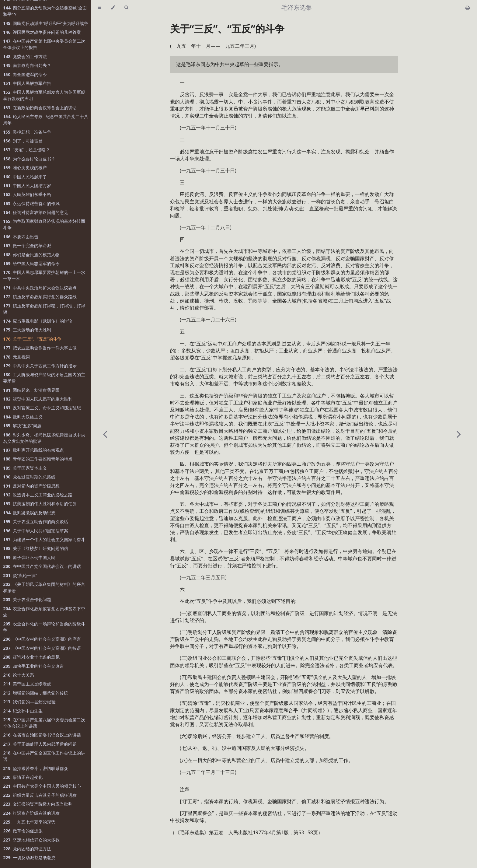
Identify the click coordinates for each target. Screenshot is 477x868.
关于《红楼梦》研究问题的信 (36, 548)
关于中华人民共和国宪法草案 (36, 531)
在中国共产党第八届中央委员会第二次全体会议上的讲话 (44, 723)
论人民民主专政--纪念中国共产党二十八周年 (46, 120)
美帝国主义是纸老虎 (27, 684)
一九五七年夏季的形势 (29, 822)
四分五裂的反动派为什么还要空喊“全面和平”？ (45, 11)
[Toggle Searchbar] (126, 8)
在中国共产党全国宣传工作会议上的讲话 (44, 756)
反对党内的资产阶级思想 (31, 486)
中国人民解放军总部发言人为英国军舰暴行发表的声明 (44, 95)
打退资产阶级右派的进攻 (31, 813)
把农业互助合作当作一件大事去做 (40, 348)
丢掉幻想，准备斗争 (27, 132)
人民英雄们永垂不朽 (27, 194)
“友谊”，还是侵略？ (26, 150)
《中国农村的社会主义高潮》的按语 (42, 648)
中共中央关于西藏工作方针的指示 (40, 366)
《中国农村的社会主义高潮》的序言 (42, 639)
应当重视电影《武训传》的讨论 (38, 321)
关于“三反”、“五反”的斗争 (32, 339)
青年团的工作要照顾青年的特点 (38, 459)
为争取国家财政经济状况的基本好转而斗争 (44, 224)
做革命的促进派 (23, 831)
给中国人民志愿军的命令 (31, 263)
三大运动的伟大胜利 (27, 330)
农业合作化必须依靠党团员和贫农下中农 (44, 612)
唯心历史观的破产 (25, 168)
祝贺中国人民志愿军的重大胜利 (38, 399)
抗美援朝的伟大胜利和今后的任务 (40, 504)
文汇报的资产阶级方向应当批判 (38, 804)
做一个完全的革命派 (27, 245)
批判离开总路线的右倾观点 (33, 450)
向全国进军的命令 (25, 74)
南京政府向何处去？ (27, 65)
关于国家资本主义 (25, 468)
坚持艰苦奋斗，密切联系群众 (36, 768)
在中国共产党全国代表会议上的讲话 (42, 566)
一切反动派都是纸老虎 (29, 857)
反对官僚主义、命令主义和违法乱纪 (42, 408)
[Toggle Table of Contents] (99, 8)
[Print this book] (468, 8)
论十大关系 (19, 675)
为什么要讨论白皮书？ (29, 159)
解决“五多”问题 (22, 426)
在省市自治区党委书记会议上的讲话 (42, 735)
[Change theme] (113, 8)
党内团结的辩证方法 (27, 849)
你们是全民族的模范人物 (31, 255)
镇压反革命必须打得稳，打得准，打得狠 (44, 309)
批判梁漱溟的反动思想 (29, 513)
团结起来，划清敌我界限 (31, 390)
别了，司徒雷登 (23, 141)
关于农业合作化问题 (27, 599)
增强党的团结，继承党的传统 (36, 693)
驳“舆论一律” (20, 575)
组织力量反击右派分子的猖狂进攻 (40, 795)
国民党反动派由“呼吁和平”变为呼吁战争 (46, 23)
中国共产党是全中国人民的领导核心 (42, 786)
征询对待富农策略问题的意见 (36, 212)
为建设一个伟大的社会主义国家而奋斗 (44, 539)
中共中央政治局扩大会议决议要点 (40, 288)
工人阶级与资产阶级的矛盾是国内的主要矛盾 (44, 378)
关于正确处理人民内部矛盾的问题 (40, 744)
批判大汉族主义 (23, 417)
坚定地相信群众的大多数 (31, 840)
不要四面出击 (21, 237)
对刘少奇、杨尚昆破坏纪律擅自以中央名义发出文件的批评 (44, 438)
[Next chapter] (459, 434)
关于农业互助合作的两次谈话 (36, 521)
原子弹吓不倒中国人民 (29, 557)
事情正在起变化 (23, 777)
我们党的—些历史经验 (29, 702)
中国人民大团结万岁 (27, 185)
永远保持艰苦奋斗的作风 (31, 203)
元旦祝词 (16, 357)
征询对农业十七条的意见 (31, 657)
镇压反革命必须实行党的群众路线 (40, 297)
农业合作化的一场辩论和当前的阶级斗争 (44, 627)
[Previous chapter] (105, 434)
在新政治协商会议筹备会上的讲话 (40, 108)
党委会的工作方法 (25, 56)
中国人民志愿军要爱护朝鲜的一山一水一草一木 (44, 275)
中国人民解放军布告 (27, 83)
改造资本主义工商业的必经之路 (38, 495)
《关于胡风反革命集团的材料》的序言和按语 (44, 587)
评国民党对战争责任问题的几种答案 (42, 32)
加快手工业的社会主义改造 (33, 666)
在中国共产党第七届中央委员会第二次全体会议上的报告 (44, 44)
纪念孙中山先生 (23, 711)
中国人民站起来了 (25, 177)
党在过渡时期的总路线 (29, 477)
